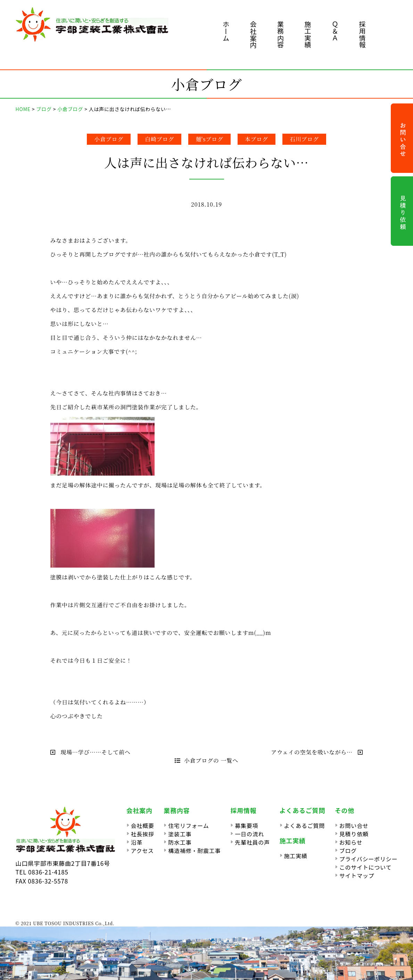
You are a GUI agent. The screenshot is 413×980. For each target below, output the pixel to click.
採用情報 (362, 35)
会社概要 (143, 826)
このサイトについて (366, 867)
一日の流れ (249, 834)
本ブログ (257, 139)
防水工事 (180, 842)
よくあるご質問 (305, 826)
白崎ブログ (159, 139)
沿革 (137, 842)
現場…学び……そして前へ (90, 752)
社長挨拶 (143, 834)
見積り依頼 (354, 834)
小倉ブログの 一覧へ (206, 760)
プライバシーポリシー (369, 859)
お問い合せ (354, 826)
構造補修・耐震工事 (194, 851)
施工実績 (308, 35)
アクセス (142, 851)
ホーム (226, 31)
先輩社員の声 (252, 842)
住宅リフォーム (188, 826)
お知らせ (351, 842)
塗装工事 (180, 834)
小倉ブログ (109, 139)
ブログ (348, 851)
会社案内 (253, 35)
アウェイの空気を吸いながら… (317, 752)
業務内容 (280, 35)
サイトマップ (357, 876)
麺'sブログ (209, 139)
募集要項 (246, 826)
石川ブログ (304, 139)
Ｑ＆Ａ (335, 31)
